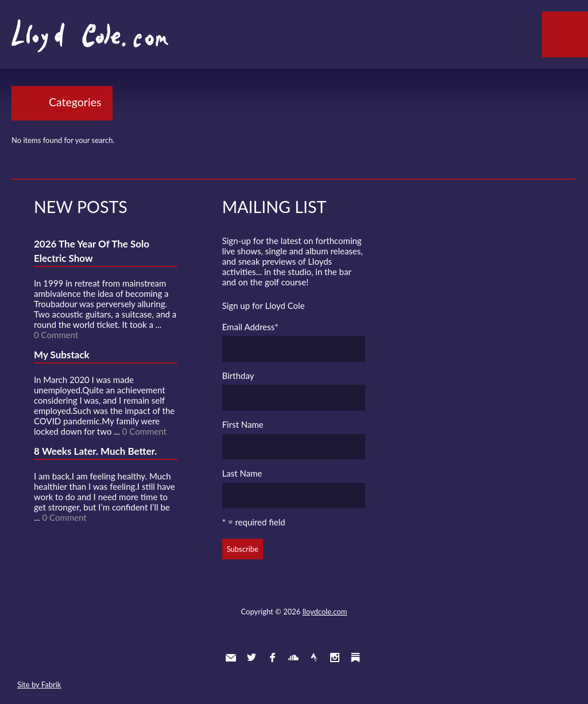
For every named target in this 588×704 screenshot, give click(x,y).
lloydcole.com (325, 612)
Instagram (335, 657)
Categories (75, 102)
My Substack (62, 355)
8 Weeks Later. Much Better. (95, 451)
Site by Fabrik (39, 684)
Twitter (252, 657)
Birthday (238, 376)
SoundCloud (293, 657)
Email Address (250, 327)
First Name (243, 424)
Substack (355, 657)
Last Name (242, 473)
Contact (231, 657)
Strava (314, 657)
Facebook (272, 657)
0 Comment (56, 335)
